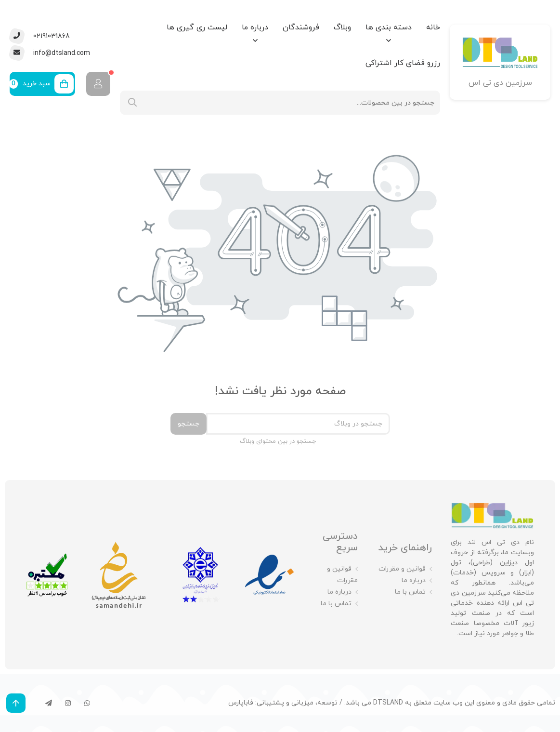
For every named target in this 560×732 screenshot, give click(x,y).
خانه (433, 27)
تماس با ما (410, 592)
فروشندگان (301, 27)
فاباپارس (241, 703)
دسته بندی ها (389, 27)
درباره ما (255, 27)
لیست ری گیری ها (197, 27)
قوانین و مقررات (402, 569)
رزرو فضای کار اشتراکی (403, 63)
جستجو (189, 424)
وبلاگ (342, 27)
